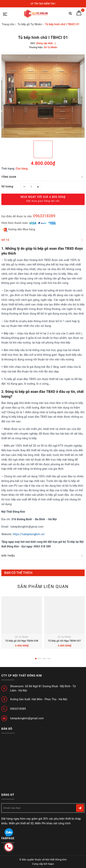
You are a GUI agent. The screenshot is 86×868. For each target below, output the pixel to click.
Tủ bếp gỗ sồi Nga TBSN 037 (64, 641)
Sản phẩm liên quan (43, 587)
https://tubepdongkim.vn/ (29, 534)
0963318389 (44, 216)
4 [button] (49, 659)
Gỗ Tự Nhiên (22, 637)
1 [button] (36, 659)
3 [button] (44, 659)
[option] (43, 96)
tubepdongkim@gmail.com (27, 718)
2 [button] (39, 659)
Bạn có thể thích (18, 573)
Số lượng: (8, 186)
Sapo (51, 864)
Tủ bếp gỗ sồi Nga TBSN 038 (22, 641)
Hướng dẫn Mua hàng (19, 230)
